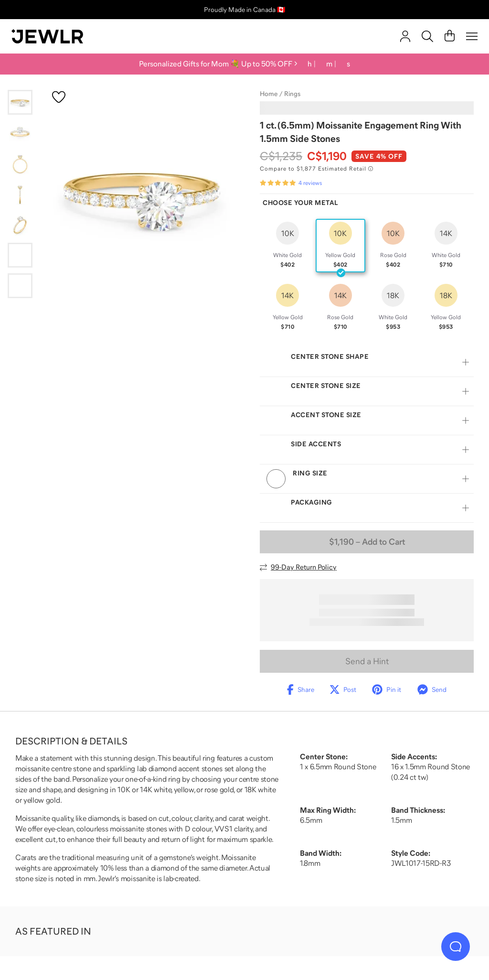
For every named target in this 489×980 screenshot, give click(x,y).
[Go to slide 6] (20, 255)
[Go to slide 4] (20, 194)
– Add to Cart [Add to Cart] (367, 542)
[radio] (288, 246)
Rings (292, 94)
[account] (405, 36)
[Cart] (450, 36)
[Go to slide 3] (20, 163)
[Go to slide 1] (20, 102)
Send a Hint (367, 661)
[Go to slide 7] (20, 286)
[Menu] (472, 36)
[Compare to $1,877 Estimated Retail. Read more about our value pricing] (316, 169)
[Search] (427, 36)
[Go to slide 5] (20, 225)
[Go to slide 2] (20, 133)
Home (269, 94)
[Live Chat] (456, 947)
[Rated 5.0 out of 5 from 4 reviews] (291, 183)
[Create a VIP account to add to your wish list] (59, 97)
